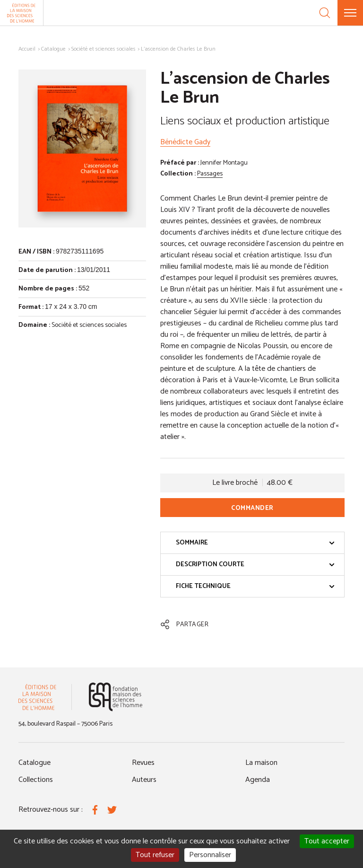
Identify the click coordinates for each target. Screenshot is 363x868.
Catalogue (53, 49)
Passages (210, 174)
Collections (36, 780)
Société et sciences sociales (104, 49)
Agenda (258, 780)
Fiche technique (255, 586)
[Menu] (350, 13)
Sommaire (255, 543)
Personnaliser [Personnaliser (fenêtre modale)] (210, 855)
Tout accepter (327, 841)
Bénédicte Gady (185, 142)
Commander (252, 508)
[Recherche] (325, 13)
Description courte (255, 565)
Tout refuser (155, 855)
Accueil (27, 49)
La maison (261, 763)
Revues (143, 763)
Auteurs (144, 780)
